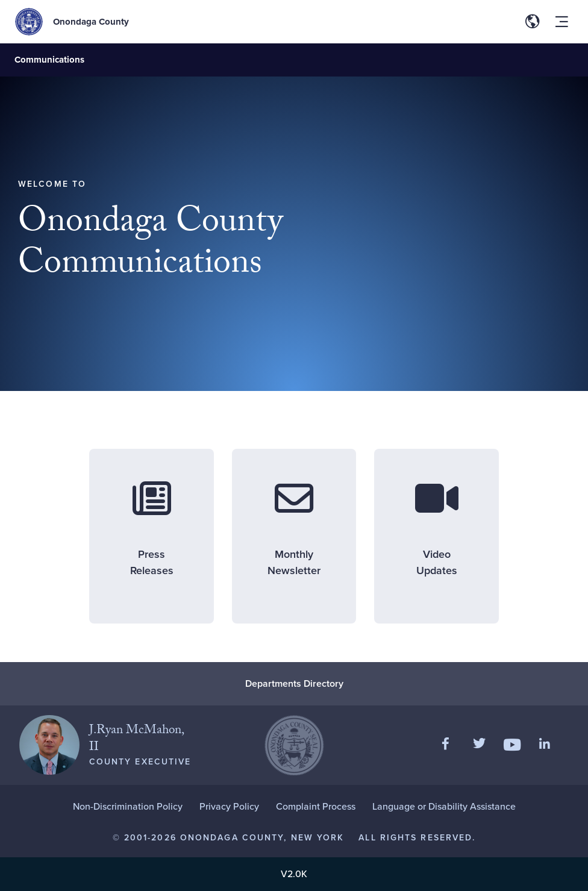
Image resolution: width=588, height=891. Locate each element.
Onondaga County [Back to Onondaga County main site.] (91, 22)
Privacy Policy (229, 806)
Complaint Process (316, 806)
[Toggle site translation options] (533, 22)
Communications (49, 60)
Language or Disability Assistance (444, 806)
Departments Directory (294, 683)
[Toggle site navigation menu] (561, 22)
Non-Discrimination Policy (128, 806)
